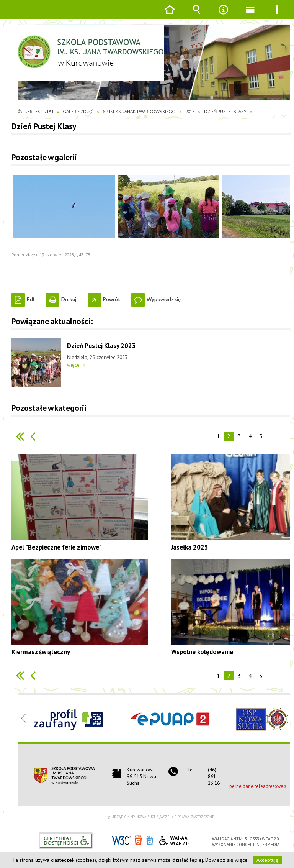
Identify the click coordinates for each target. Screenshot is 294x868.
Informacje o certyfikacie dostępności (66, 841)
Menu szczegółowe (277, 15)
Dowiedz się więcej (227, 860)
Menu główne (250, 15)
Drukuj (61, 298)
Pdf (23, 298)
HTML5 (138, 840)
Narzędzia (223, 15)
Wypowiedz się (156, 298)
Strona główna (170, 15)
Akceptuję (267, 860)
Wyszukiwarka (196, 15)
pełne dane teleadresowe (256, 786)
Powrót (104, 298)
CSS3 (150, 840)
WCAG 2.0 (174, 839)
